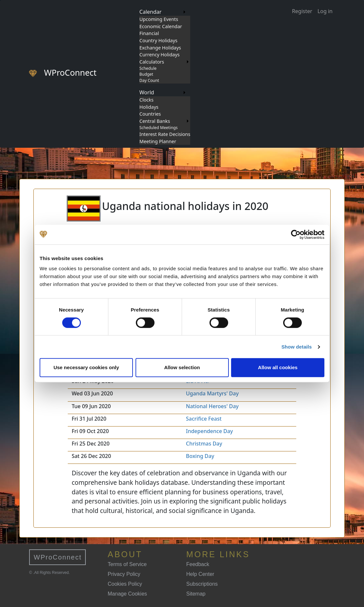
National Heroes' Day (212, 406)
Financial (149, 33)
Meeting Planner (158, 141)
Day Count (149, 80)
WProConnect (58, 557)
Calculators (152, 62)
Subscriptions (202, 584)
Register (302, 11)
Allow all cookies (278, 367)
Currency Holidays (160, 55)
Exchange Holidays (160, 48)
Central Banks (155, 121)
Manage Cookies (127, 594)
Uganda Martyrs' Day (212, 393)
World (147, 92)
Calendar (151, 12)
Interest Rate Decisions (165, 134)
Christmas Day (204, 444)
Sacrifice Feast (204, 419)
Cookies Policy (125, 584)
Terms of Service (127, 564)
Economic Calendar (161, 26)
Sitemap (196, 594)
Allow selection (182, 367)
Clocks (146, 100)
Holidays (149, 107)
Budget (146, 74)
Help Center (200, 574)
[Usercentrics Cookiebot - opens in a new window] (296, 235)
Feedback (198, 564)
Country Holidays (158, 40)
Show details (297, 347)
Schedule (148, 68)
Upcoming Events (159, 19)
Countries (150, 114)
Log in (325, 11)
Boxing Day (200, 456)
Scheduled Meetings (159, 128)
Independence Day (209, 431)
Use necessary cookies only (86, 367)
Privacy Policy (124, 574)
